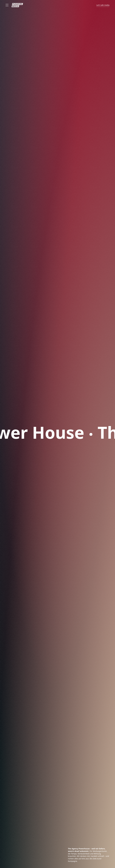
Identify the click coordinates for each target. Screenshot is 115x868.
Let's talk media (103, 5)
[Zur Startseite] (17, 5)
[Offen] (7, 5)
